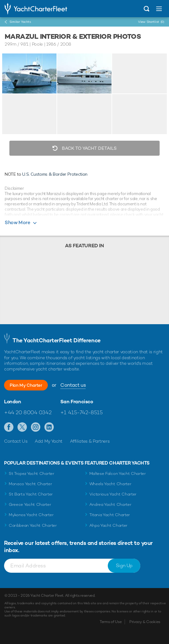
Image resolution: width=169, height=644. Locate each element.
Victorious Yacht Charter (113, 494)
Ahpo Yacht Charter (108, 525)
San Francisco (77, 402)
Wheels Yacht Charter (110, 484)
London (13, 402)
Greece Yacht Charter (30, 504)
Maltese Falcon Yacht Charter (118, 473)
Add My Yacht (49, 441)
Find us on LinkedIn (49, 427)
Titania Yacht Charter (110, 515)
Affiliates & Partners (90, 441)
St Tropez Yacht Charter (32, 473)
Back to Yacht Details (89, 148)
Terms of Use (111, 622)
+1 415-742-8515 (82, 412)
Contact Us (16, 441)
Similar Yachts (20, 22)
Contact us (73, 385)
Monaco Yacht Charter (30, 484)
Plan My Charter (26, 385)
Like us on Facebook (9, 427)
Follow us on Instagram (36, 427)
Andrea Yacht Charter (110, 504)
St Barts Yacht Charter (31, 494)
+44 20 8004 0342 (28, 412)
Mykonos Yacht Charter (31, 515)
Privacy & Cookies (145, 622)
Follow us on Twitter (22, 427)
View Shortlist (151, 22)
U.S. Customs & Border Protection (55, 174)
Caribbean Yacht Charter (33, 525)
